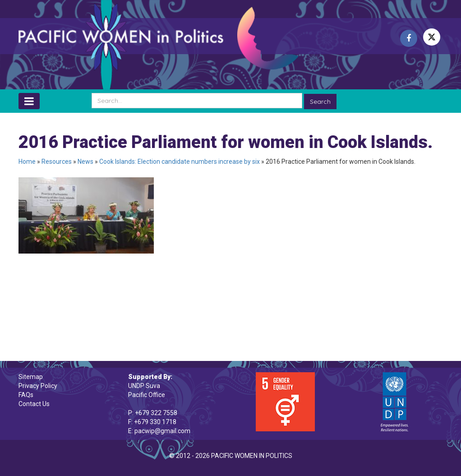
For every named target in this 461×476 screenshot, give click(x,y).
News (85, 162)
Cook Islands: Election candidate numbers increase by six (180, 162)
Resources (57, 162)
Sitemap (31, 377)
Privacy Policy (38, 386)
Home (27, 162)
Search (320, 102)
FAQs (26, 395)
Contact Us (34, 404)
